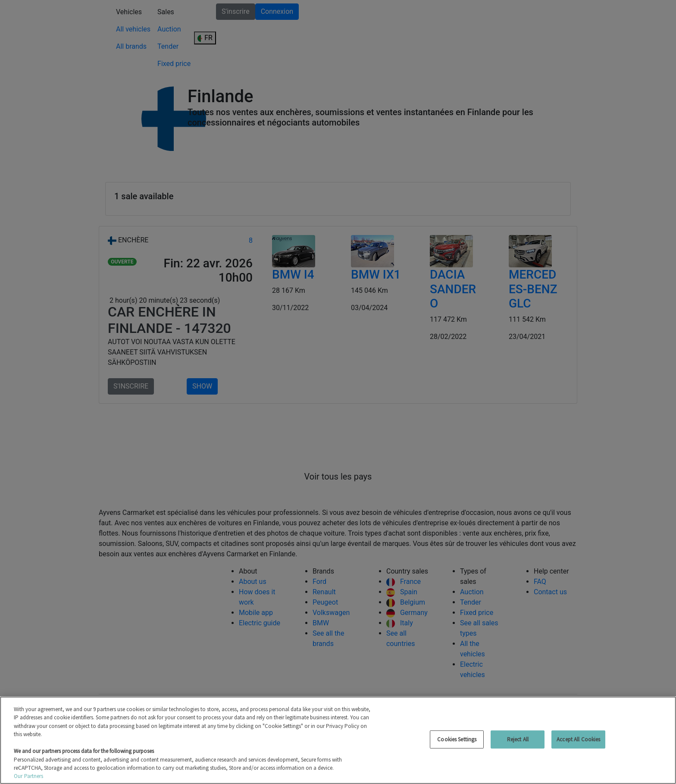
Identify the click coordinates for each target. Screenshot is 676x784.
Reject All (518, 739)
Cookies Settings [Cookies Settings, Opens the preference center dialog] (457, 739)
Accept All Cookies (578, 739)
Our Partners (29, 776)
